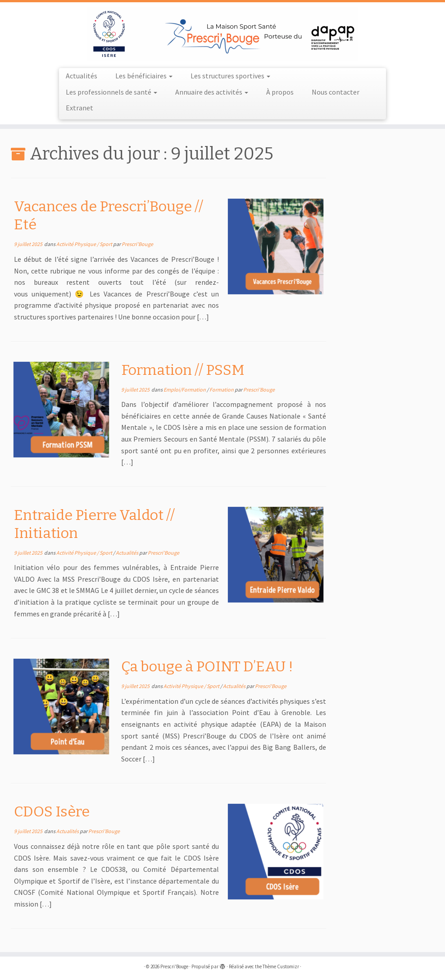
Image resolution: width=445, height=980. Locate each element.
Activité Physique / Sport (85, 244)
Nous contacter (336, 92)
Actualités (82, 76)
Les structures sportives (230, 76)
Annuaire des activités (212, 92)
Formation (222, 390)
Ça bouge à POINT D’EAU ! (207, 666)
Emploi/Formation (185, 390)
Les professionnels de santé (111, 92)
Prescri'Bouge (137, 244)
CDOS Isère (52, 811)
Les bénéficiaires (144, 76)
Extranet (79, 108)
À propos (280, 92)
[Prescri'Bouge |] (222, 34)
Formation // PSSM (183, 370)
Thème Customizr (281, 966)
